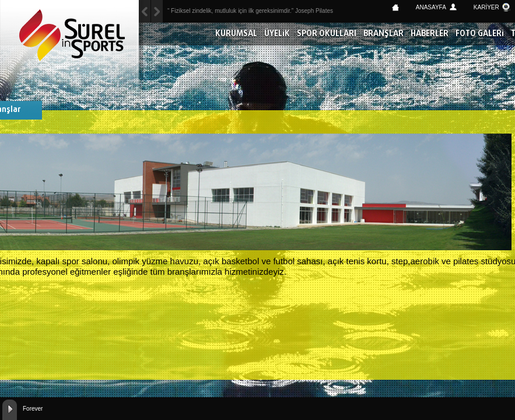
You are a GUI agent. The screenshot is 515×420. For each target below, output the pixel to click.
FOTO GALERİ (480, 34)
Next (145, 11)
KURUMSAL (236, 34)
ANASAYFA (431, 7)
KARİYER (486, 7)
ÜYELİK (277, 34)
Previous (157, 11)
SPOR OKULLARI (327, 34)
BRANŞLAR (383, 34)
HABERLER (430, 34)
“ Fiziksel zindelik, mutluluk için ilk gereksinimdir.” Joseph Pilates (250, 11)
